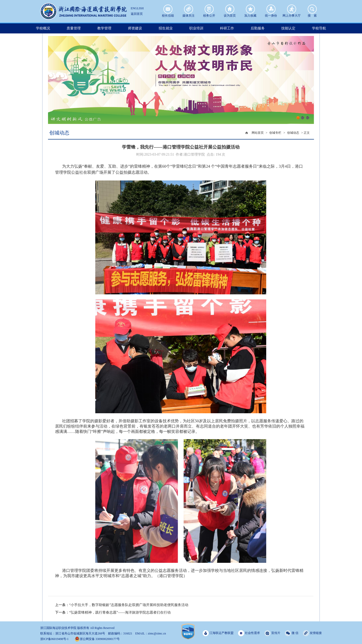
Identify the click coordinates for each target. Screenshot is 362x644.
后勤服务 (258, 28)
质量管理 (74, 28)
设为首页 (230, 9)
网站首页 (258, 133)
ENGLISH (137, 8)
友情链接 (312, 633)
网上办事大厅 (292, 9)
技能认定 (288, 28)
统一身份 (271, 9)
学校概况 (43, 28)
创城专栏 (275, 133)
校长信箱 (168, 9)
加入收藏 (250, 9)
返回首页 (137, 14)
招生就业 (166, 28)
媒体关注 (189, 9)
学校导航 (319, 28)
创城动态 (293, 133)
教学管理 (104, 28)
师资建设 (135, 28)
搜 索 (312, 9)
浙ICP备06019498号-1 (54, 639)
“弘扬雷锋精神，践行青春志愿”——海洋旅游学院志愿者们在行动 (120, 612)
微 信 (292, 633)
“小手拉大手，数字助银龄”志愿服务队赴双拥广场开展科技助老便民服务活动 (129, 605)
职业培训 (196, 28)
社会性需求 (249, 633)
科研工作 (227, 28)
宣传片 (272, 633)
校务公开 (209, 9)
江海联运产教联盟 (218, 633)
